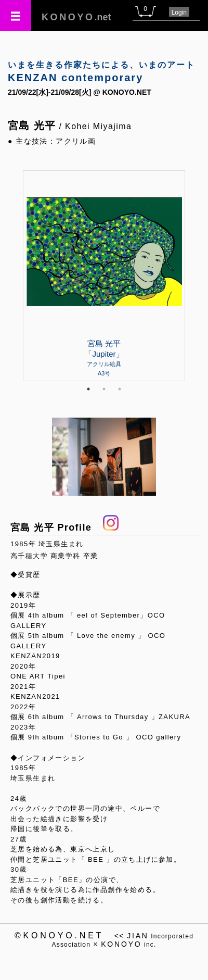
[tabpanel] (104, 275)
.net (76, 17)
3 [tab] (120, 389)
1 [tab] (88, 389)
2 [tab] (104, 389)
